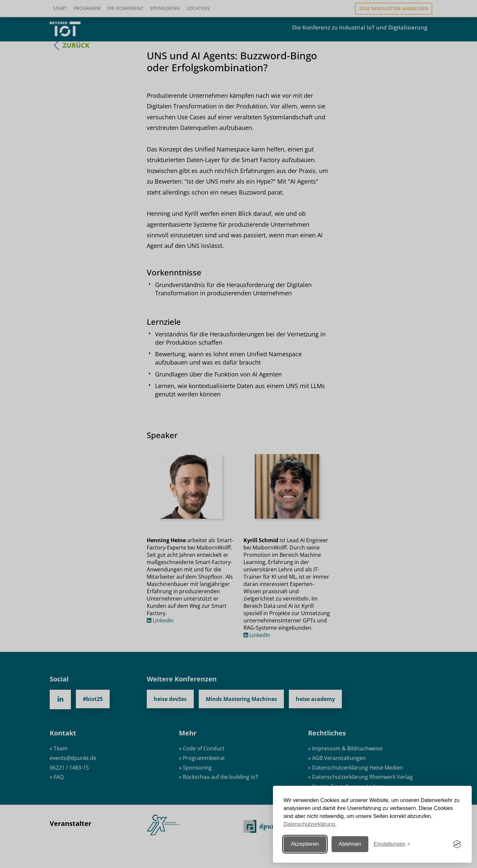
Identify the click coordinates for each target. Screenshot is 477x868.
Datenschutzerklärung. (310, 824)
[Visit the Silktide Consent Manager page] (457, 844)
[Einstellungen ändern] (392, 844)
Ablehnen (350, 844)
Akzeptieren (305, 844)
